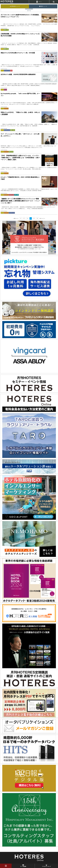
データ (5, 90)
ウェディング (11, 195)
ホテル (2, 30)
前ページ (16, 218)
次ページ (42, 218)
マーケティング (7, 71)
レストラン (6, 108)
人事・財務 (16, 195)
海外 (11, 71)
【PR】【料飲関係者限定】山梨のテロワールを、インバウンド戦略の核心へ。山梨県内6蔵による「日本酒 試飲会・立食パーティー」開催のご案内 (20, 158)
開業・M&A (6, 30)
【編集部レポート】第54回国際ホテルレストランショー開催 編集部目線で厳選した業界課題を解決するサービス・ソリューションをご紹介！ (20, 201)
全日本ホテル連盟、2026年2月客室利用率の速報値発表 (18, 74)
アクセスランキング (46, 866)
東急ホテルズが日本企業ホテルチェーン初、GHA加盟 (18, 53)
